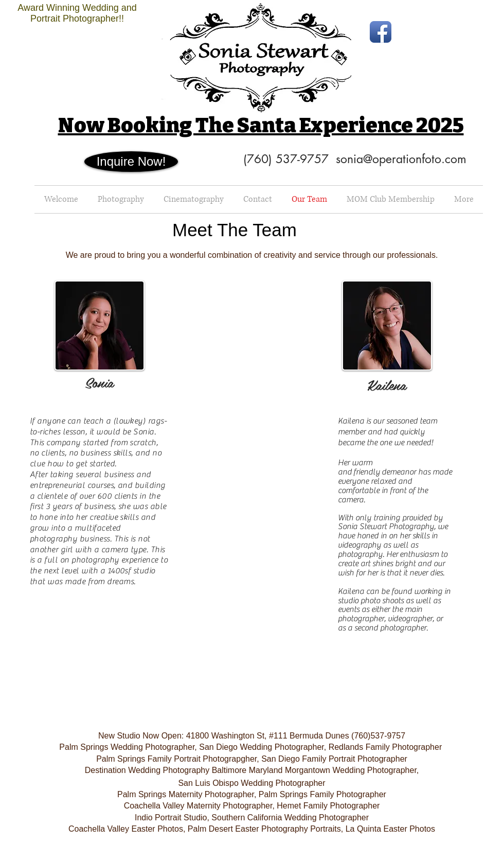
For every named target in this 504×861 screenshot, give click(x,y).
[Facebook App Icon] (381, 32)
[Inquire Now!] (131, 162)
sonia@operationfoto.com (401, 159)
